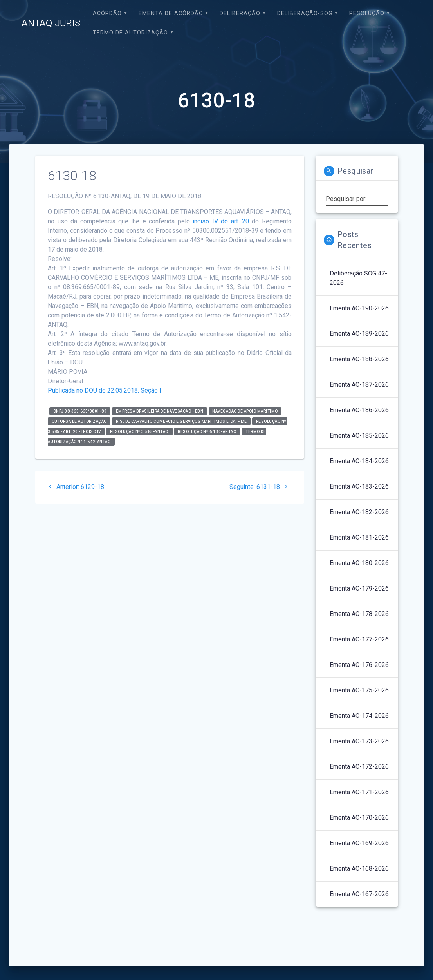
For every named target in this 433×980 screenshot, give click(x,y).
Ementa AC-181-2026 (359, 537)
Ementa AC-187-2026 (359, 385)
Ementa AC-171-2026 (359, 792)
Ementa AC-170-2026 (359, 818)
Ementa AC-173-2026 (359, 741)
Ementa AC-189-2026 (359, 334)
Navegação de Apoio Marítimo (245, 411)
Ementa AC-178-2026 (359, 614)
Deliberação (240, 14)
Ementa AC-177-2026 (359, 639)
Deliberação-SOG (305, 14)
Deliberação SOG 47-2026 (358, 278)
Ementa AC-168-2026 (359, 869)
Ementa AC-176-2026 (359, 665)
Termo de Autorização (130, 33)
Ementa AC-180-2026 (359, 563)
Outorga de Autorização (79, 421)
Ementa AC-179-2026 (359, 588)
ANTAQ (51, 23)
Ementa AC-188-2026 (359, 359)
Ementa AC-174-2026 (359, 716)
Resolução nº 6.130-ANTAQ (207, 431)
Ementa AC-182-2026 (359, 512)
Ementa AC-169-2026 (359, 843)
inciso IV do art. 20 (221, 221)
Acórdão (107, 14)
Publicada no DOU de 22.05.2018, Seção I (105, 390)
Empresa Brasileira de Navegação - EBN (160, 411)
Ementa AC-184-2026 (359, 461)
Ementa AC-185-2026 (359, 436)
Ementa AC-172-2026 (359, 767)
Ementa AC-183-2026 (359, 486)
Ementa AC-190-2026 (359, 308)
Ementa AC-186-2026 (359, 410)
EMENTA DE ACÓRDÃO (171, 14)
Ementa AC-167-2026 (359, 894)
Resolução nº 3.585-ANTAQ (139, 431)
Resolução (367, 14)
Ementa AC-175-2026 (359, 690)
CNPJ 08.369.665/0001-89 (80, 411)
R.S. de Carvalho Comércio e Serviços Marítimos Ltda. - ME (181, 421)
